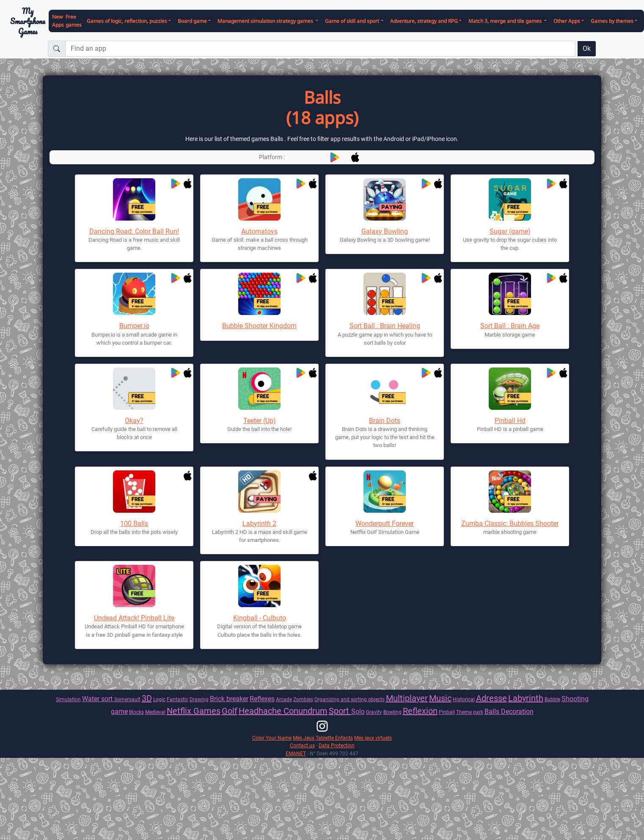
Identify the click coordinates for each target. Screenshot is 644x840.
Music (440, 698)
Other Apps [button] (567, 21)
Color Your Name (272, 738)
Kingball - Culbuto (260, 618)
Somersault (127, 699)
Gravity (374, 712)
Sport (340, 711)
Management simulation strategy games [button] (266, 21)
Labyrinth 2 (259, 524)
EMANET (296, 753)
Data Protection (337, 745)
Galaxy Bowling (385, 231)
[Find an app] (320, 49)
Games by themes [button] (612, 21)
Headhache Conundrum (283, 711)
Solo (358, 712)
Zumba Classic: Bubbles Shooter (510, 524)
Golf (230, 711)
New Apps (58, 21)
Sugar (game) (510, 231)
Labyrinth (526, 698)
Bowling (392, 712)
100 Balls (134, 524)
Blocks (136, 712)
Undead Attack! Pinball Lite (134, 618)
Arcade (284, 699)
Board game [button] (192, 21)
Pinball (447, 712)
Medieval (155, 712)
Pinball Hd (510, 421)
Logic (159, 699)
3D (147, 698)
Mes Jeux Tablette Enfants (323, 738)
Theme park (470, 712)
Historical (464, 699)
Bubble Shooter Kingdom (259, 326)
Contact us (302, 745)
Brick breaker (229, 699)
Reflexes (262, 699)
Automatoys (259, 231)
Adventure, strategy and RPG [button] (424, 21)
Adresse (491, 698)
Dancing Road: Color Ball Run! (134, 231)
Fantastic (178, 699)
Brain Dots (385, 421)
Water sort (98, 699)
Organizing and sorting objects (350, 699)
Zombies (303, 699)
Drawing (199, 699)
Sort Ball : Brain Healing (385, 326)
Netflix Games (194, 711)
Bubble (552, 699)
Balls (493, 712)
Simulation (68, 699)
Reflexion (420, 711)
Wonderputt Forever (385, 524)
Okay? (134, 421)
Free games (74, 21)
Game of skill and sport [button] (352, 21)
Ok (587, 48)
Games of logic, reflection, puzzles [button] (127, 21)
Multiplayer (407, 698)
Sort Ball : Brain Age (510, 326)
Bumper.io (134, 326)
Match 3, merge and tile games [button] (506, 21)
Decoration (517, 712)
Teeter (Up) (260, 421)
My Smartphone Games (28, 21)
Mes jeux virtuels (373, 738)
